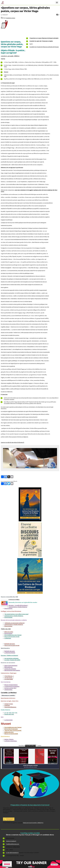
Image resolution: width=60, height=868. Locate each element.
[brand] (3, 3)
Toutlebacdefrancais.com (13, 844)
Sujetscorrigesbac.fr (11, 841)
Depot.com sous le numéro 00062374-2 (33, 823)
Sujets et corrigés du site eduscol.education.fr (12, 442)
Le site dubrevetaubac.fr (12, 853)
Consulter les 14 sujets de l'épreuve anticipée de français (44, 47)
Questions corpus (11, 18)
